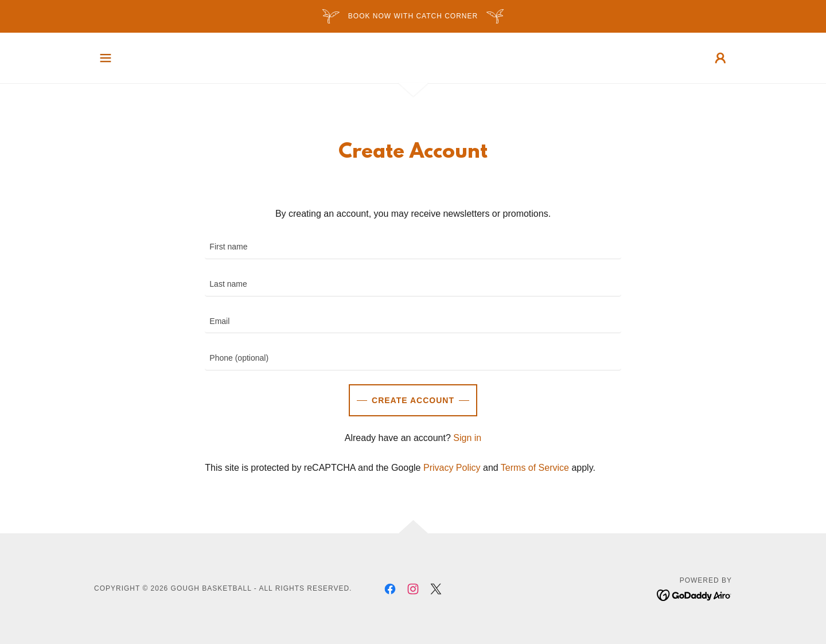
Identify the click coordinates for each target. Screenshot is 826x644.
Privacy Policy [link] (452, 468)
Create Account (413, 400)
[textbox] (413, 247)
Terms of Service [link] (535, 468)
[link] (390, 589)
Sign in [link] (467, 438)
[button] (106, 58)
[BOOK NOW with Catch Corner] (413, 16)
